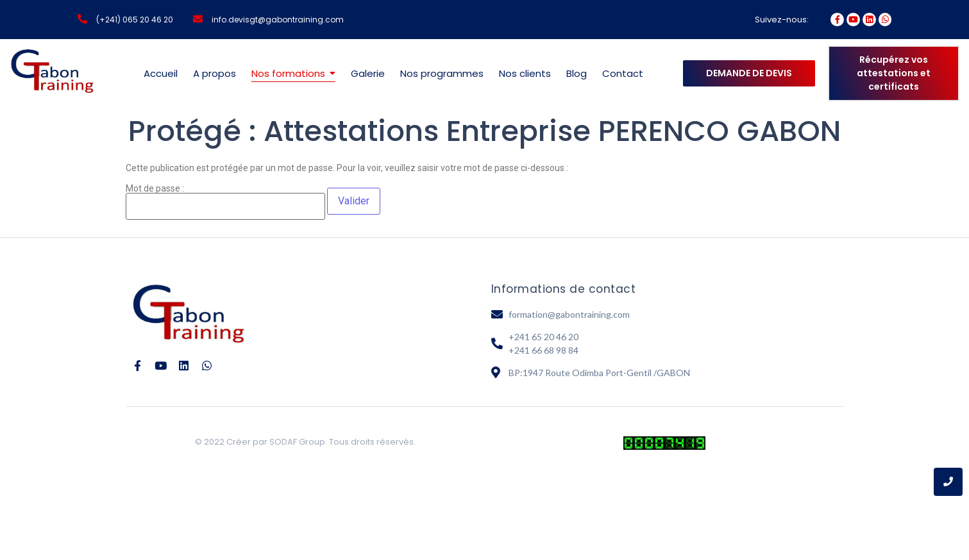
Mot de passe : (225, 202)
